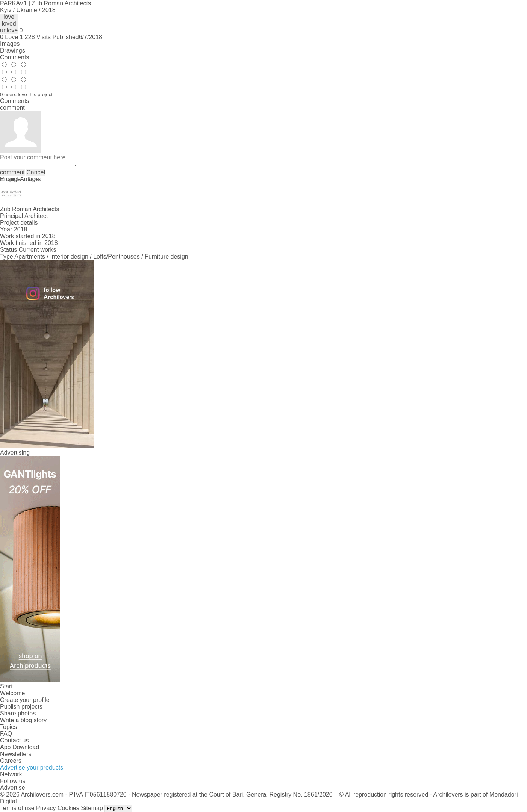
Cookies (68, 808)
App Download (20, 747)
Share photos (18, 713)
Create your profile (25, 700)
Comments (14, 57)
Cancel (36, 172)
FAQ (6, 734)
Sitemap (92, 808)
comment (12, 172)
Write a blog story (23, 720)
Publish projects (21, 707)
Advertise (13, 788)
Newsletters (16, 754)
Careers (11, 761)
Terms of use (17, 808)
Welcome (12, 693)
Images (10, 44)
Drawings (13, 51)
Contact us (14, 740)
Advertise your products (32, 767)
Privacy (46, 808)
